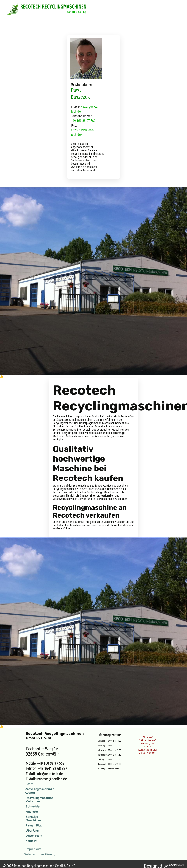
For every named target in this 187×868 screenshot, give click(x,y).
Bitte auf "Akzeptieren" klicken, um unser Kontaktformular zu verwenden (148, 745)
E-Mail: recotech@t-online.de (46, 779)
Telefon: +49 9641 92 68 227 (46, 768)
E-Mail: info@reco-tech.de (44, 774)
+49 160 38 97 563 (83, 121)
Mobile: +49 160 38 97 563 (45, 763)
